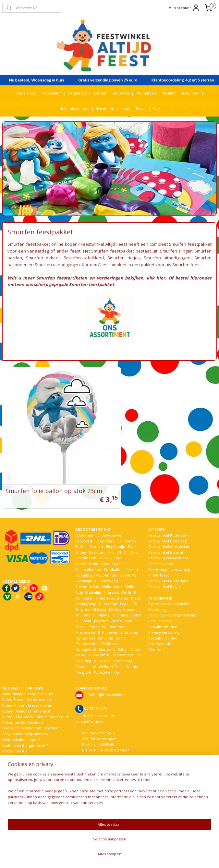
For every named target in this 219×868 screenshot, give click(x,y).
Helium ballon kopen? (21, 726)
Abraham (86, 521)
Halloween (109, 567)
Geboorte (121, 93)
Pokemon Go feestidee (23, 709)
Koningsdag (86, 590)
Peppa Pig (97, 613)
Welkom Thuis (111, 653)
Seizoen (131, 619)
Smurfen (106, 624)
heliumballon (88, 573)
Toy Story (101, 642)
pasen (117, 607)
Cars (134, 539)
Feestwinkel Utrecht (166, 539)
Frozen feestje (15, 737)
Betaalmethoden (163, 613)
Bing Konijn (116, 533)
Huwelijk (93, 579)
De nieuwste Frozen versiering (29, 749)
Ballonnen (191, 93)
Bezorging (157, 596)
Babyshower (113, 521)
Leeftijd (99, 93)
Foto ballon (52, 93)
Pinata (141, 109)
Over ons (156, 636)
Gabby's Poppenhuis (98, 561)
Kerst (88, 584)
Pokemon (117, 613)
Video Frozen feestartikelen (27, 686)
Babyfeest (84, 527)
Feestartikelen (161, 550)
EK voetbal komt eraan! (22, 766)
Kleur (125, 109)
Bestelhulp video (163, 624)
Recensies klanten (18, 760)
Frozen (132, 556)
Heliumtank (112, 573)
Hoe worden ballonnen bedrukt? (30, 714)
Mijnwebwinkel (188, 856)
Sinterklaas (86, 624)
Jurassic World (119, 579)
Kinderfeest (26, 93)
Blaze (132, 533)
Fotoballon (113, 556)
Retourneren (160, 607)
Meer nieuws (14, 755)
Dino (105, 550)
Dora (116, 550)
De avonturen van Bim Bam (26, 743)
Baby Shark (105, 527)
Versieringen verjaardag (169, 556)
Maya (102, 596)
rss (107, 856)
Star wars (107, 636)
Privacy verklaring (164, 619)
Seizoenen (105, 109)
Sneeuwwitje (87, 630)
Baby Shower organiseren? (25, 720)
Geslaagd (84, 567)
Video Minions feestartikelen (27, 692)
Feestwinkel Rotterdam (169, 521)
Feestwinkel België (164, 573)
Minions (83, 601)
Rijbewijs (110, 619)
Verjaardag (77, 93)
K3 (78, 584)
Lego (123, 590)
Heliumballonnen (74, 109)
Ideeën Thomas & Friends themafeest (35, 703)
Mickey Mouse (122, 596)
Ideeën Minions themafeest (26, 697)
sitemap (93, 856)
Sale (156, 109)
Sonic (121, 624)
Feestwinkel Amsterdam (169, 533)
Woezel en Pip (107, 658)
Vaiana (105, 647)
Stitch (123, 636)
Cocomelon (86, 544)
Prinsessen (85, 619)
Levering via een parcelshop (173, 601)
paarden (101, 607)
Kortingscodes (161, 630)
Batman (96, 533)
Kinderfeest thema (112, 584)
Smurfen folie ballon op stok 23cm (54, 477)
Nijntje (103, 601)
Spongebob (86, 636)
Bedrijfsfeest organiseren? (25, 732)
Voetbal (82, 653)
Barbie (81, 533)
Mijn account (184, 8)
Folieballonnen (88, 556)
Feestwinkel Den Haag (167, 527)
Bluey (81, 539)
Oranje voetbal (129, 601)
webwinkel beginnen (132, 856)
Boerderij (97, 539)
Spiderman (111, 630)
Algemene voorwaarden (169, 590)
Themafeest (146, 93)
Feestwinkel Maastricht (168, 544)
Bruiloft (169, 93)
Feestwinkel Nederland (168, 567)
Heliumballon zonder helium (28, 680)
